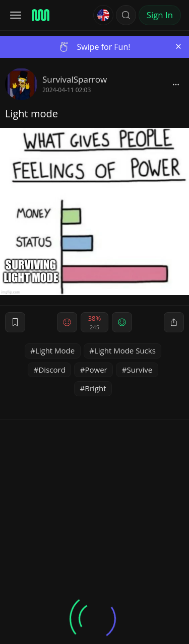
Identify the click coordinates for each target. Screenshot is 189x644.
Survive (139, 370)
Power (96, 370)
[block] (176, 84)
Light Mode (55, 350)
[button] (126, 15)
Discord (52, 370)
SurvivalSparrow (75, 79)
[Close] (178, 47)
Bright (95, 388)
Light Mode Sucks (125, 350)
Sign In (160, 15)
